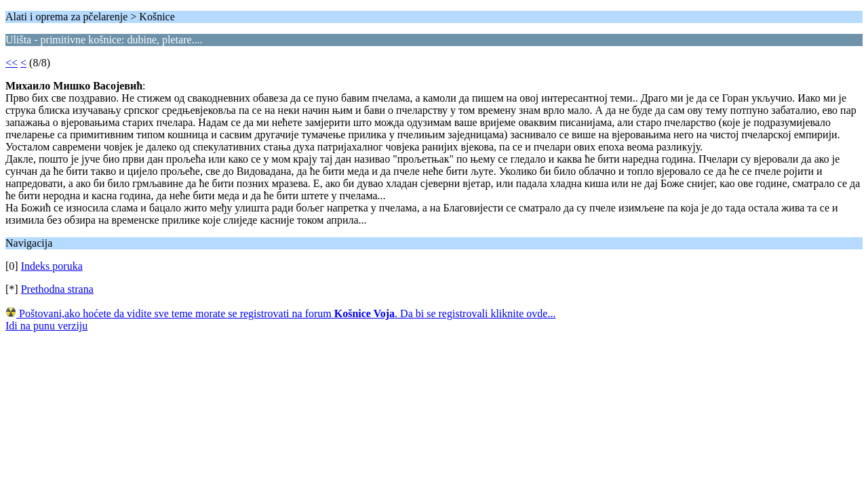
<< (12, 63)
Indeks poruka (52, 266)
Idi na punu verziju (46, 326)
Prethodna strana (57, 289)
